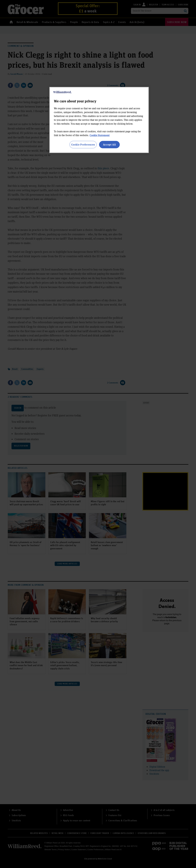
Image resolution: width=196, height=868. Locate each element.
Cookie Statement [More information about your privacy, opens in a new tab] (100, 135)
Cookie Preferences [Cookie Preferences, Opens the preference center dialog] (83, 145)
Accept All (109, 145)
